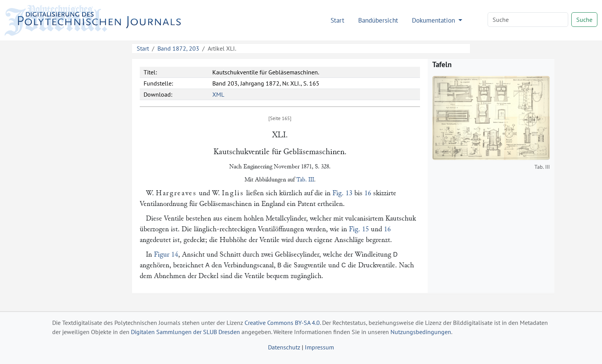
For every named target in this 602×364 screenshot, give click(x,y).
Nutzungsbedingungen (421, 332)
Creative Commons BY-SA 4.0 (282, 323)
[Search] (528, 20)
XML (218, 94)
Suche (584, 20)
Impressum (319, 347)
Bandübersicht (378, 20)
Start (337, 20)
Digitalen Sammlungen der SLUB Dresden (185, 332)
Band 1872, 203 (178, 48)
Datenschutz (284, 347)
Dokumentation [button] (434, 20)
